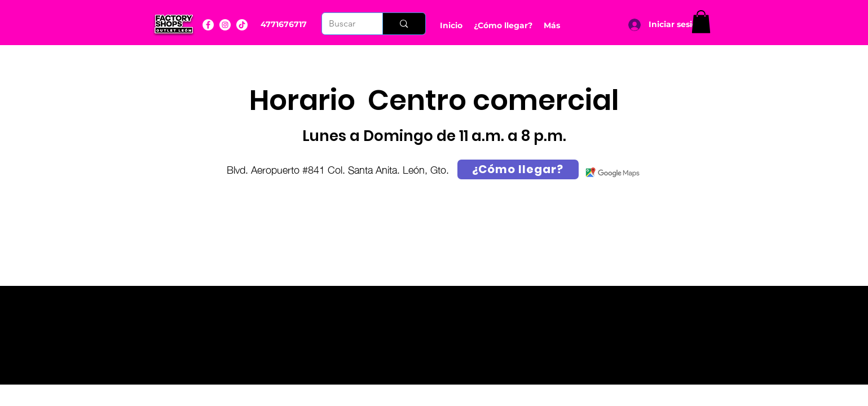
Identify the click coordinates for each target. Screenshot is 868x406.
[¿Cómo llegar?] (518, 169)
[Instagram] (225, 25)
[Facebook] (208, 25)
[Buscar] (344, 24)
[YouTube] (242, 25)
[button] (701, 22)
